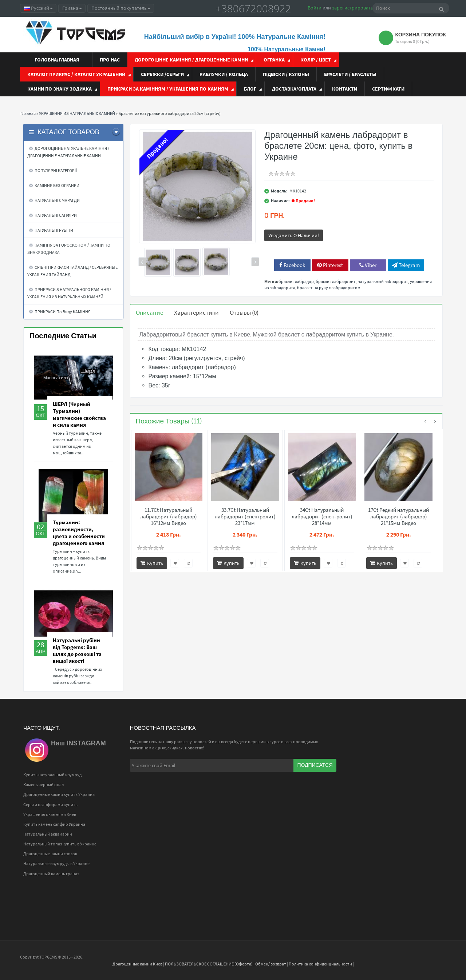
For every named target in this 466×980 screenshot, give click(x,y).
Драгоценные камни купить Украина (59, 794)
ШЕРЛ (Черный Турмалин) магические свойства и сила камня (79, 414)
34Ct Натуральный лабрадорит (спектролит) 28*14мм (322, 517)
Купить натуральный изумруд (52, 775)
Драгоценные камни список (50, 854)
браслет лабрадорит (336, 281)
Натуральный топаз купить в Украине (60, 844)
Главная (28, 113)
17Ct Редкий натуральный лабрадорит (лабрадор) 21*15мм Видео (398, 517)
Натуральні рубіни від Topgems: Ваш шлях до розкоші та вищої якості (77, 650)
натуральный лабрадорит (383, 281)
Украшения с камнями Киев (50, 814)
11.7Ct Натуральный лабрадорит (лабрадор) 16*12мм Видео (169, 517)
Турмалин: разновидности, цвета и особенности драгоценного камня (79, 533)
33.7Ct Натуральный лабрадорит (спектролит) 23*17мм (245, 517)
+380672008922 (253, 8)
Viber (368, 265)
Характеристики (196, 312)
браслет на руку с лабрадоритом (329, 288)
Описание (149, 312)
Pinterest (330, 265)
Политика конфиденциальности (320, 964)
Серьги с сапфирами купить (50, 804)
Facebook (292, 265)
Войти (315, 8)
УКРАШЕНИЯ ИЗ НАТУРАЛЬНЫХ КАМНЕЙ (77, 113)
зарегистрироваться (355, 8)
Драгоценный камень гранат (51, 874)
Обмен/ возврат (271, 964)
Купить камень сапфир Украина (54, 824)
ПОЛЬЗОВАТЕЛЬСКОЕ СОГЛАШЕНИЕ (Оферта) (209, 964)
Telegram (406, 265)
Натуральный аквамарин (48, 834)
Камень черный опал (44, 784)
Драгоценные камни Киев (137, 964)
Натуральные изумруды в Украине (56, 863)
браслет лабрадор (296, 281)
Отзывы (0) (244, 312)
